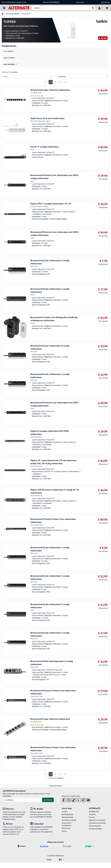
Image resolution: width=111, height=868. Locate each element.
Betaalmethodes (67, 817)
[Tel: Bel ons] (15, 824)
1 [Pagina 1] (51, 82)
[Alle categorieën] (4, 8)
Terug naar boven (55, 786)
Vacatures (92, 814)
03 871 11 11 (14, 834)
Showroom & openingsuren (67, 824)
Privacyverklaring (95, 826)
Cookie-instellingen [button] (96, 829)
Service (64, 831)
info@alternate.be (9, 819)
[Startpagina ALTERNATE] (19, 8)
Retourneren (66, 828)
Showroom (80, 2)
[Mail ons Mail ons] (15, 809)
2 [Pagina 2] (56, 82)
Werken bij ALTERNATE (51, 2)
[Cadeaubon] (42, 824)
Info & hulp (105, 2)
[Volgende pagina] (65, 82)
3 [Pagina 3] (60, 82)
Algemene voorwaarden (97, 820)
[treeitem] (55, 64)
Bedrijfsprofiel (94, 812)
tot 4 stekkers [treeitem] (8, 51)
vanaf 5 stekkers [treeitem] (9, 58)
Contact (65, 812)
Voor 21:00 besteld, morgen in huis (14, 2)
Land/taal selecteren (56, 855)
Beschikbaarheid (67, 814)
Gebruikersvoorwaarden (97, 823)
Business (92, 817)
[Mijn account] (100, 8)
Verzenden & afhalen (69, 820)
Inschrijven (48, 800)
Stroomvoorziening (12, 14)
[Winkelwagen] (107, 8)
